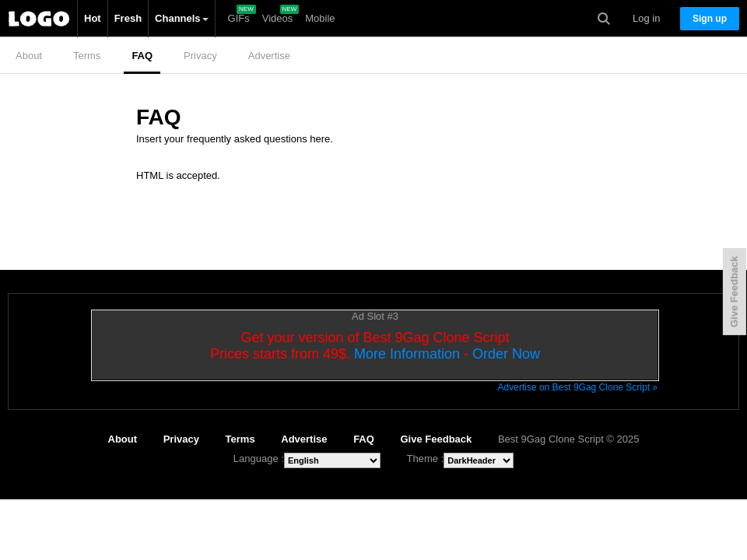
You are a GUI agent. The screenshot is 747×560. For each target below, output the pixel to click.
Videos (278, 18)
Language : (259, 458)
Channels (182, 18)
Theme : (426, 458)
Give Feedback (437, 439)
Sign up (710, 19)
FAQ (142, 56)
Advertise (269, 56)
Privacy (200, 56)
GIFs (239, 18)
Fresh (128, 18)
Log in (646, 18)
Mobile (320, 18)
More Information (407, 354)
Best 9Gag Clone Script (39, 19)
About (29, 56)
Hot (93, 18)
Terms (87, 56)
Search (604, 19)
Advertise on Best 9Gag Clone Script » (578, 387)
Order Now (506, 354)
